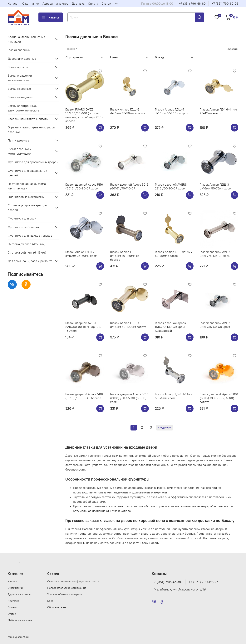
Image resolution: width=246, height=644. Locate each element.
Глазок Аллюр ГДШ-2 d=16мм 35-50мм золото (127, 111)
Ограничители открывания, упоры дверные (32, 130)
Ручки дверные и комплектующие (20, 151)
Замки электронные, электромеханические (23, 108)
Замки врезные (19, 67)
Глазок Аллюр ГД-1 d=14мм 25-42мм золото (218, 111)
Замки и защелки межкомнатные (20, 78)
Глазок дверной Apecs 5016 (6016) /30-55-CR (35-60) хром (129, 398)
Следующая (165, 428)
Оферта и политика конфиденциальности (73, 581)
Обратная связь (57, 607)
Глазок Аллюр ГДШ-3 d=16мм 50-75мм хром (216, 186)
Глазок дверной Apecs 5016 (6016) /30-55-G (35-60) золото (219, 398)
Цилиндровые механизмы (26, 197)
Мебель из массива (20, 620)
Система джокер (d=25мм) (27, 244)
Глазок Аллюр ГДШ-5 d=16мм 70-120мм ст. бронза (125, 256)
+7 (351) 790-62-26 (225, 3)
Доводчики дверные (22, 59)
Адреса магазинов (55, 3)
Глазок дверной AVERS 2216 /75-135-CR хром (216, 254)
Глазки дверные (19, 50)
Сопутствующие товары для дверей (27, 208)
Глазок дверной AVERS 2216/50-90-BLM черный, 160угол (83, 327)
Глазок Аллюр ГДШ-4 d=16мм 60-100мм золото (128, 325)
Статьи (106, 3)
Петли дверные (18, 140)
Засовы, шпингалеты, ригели (28, 119)
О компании (31, 3)
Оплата (93, 3)
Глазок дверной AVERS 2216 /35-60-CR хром (216, 325)
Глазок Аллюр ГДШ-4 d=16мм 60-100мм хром (172, 111)
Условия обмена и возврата (64, 594)
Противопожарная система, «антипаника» (27, 186)
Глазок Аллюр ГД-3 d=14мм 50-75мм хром (174, 396)
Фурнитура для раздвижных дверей (27, 173)
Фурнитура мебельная (23, 227)
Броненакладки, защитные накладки (26, 39)
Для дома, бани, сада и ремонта (30, 261)
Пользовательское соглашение (67, 588)
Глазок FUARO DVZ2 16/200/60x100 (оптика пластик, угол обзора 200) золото (84, 115)
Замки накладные (20, 97)
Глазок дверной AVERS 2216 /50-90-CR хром (171, 186)
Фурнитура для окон (22, 218)
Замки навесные (19, 89)
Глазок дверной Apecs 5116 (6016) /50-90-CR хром (84, 186)
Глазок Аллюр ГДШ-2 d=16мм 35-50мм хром (81, 254)
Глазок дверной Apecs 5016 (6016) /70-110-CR (129, 186)
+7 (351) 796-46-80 (192, 3)
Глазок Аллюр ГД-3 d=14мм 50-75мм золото (174, 254)
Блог (50, 601)
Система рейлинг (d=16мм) (27, 252)
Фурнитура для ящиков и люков (30, 235)
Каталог (13, 3)
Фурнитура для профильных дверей (33, 162)
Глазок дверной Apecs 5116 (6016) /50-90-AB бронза (84, 396)
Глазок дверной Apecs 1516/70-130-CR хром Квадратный (170, 327)
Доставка (78, 3)
